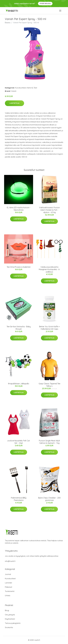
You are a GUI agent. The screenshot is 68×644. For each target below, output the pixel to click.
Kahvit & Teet (32, 88)
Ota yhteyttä (10, 615)
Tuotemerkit (10, 591)
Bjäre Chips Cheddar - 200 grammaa (49, 499)
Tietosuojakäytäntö (13, 623)
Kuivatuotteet (21, 88)
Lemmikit (8, 583)
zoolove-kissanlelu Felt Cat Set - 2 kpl (19, 442)
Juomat (8, 574)
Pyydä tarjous (45, 4)
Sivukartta (9, 627)
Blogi (7, 610)
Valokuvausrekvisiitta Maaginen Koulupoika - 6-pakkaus (49, 269)
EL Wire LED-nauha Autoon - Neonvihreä (19, 209)
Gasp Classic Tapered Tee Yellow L (49, 385)
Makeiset (8, 587)
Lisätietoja (14, 103)
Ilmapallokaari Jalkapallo (19, 384)
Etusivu (8, 23)
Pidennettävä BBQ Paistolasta (19, 499)
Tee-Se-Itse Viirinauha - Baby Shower (19, 328)
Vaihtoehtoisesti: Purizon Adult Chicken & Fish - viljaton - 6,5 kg (49, 210)
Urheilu (8, 596)
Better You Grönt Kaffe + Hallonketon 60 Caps (49, 328)
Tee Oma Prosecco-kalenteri (19, 267)
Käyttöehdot (10, 619)
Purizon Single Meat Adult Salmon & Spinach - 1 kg (49, 442)
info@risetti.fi (10, 561)
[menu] (60, 11)
